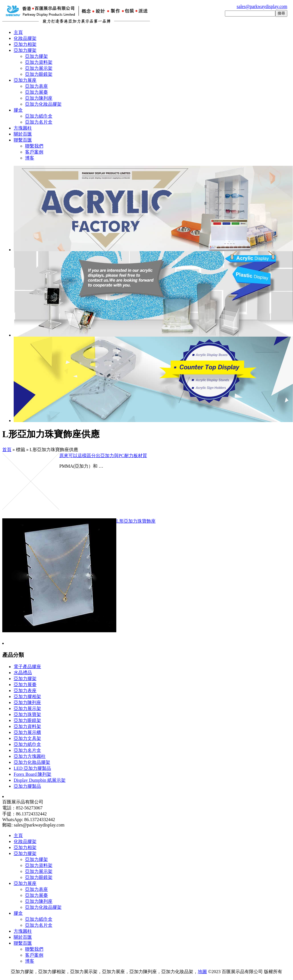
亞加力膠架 (25, 50)
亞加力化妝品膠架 (43, 104)
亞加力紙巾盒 (39, 116)
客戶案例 (34, 152)
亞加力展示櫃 (27, 732)
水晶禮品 (23, 673)
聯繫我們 (34, 146)
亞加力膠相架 (27, 696)
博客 (30, 158)
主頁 (18, 32)
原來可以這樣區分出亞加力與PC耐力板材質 (103, 456)
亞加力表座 (36, 86)
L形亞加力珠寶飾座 (136, 521)
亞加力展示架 (39, 68)
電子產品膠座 (27, 667)
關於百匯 (23, 134)
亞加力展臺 (36, 92)
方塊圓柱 (23, 128)
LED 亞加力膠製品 (32, 768)
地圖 (202, 972)
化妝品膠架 (25, 38)
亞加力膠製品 (27, 786)
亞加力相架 (25, 44)
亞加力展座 (25, 80)
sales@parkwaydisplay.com (262, 6)
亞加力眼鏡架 (39, 74)
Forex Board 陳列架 (32, 774)
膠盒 (18, 110)
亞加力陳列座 (39, 98)
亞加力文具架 (27, 738)
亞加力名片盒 (39, 122)
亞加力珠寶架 (27, 714)
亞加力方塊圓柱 (30, 756)
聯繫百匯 (23, 140)
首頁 (7, 450)
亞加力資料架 (39, 62)
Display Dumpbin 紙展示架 (40, 780)
